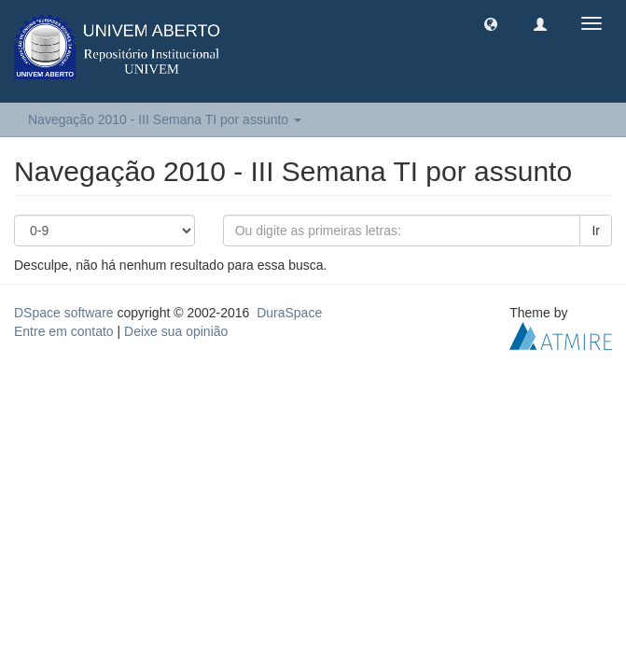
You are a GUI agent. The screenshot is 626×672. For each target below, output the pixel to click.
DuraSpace (289, 313)
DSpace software (64, 313)
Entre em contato (64, 331)
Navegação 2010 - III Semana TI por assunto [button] (165, 119)
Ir (596, 231)
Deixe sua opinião (176, 331)
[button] (491, 23)
